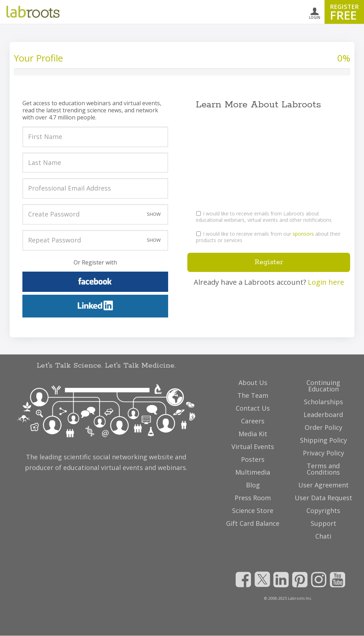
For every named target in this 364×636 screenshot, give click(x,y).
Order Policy (323, 427)
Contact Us (253, 408)
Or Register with (95, 262)
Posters (253, 459)
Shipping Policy (323, 440)
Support (323, 523)
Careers (253, 421)
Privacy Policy (323, 453)
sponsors (303, 234)
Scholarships (323, 402)
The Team (253, 395)
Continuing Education (323, 386)
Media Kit (253, 434)
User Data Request (323, 498)
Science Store (253, 511)
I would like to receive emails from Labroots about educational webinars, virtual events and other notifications (264, 217)
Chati (323, 536)
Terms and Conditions (323, 469)
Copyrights (323, 511)
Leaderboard (323, 415)
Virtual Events (253, 447)
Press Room (253, 498)
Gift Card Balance (253, 523)
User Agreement (323, 485)
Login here (326, 282)
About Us (253, 383)
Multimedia (253, 472)
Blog (253, 485)
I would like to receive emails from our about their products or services (268, 237)
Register (269, 262)
